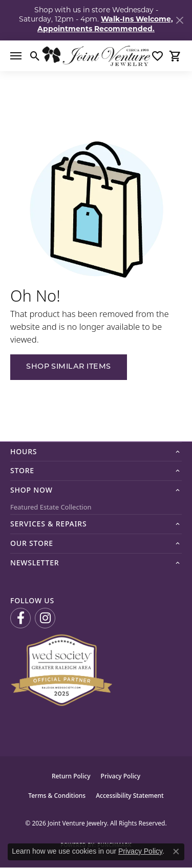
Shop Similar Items (69, 367)
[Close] (179, 20)
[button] (35, 56)
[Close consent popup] (176, 852)
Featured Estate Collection (51, 507)
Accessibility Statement (130, 796)
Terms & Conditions (57, 796)
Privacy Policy (121, 776)
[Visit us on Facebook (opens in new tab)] (20, 618)
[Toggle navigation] (16, 56)
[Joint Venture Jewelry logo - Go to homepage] (96, 56)
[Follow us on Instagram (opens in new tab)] (45, 618)
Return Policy (71, 776)
